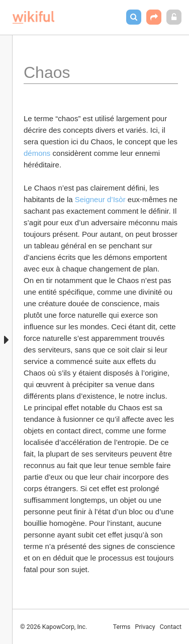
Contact (171, 627)
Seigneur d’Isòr (100, 199)
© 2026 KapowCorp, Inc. (54, 627)
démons (38, 153)
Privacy (145, 627)
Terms (122, 627)
